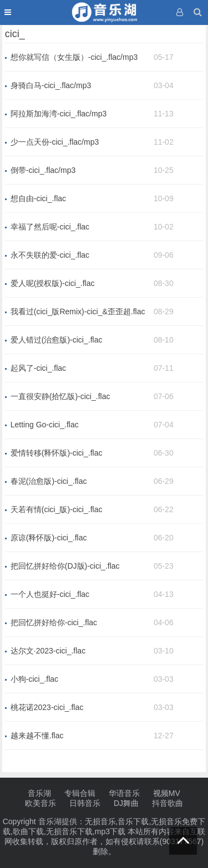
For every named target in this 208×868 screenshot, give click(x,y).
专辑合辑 (80, 793)
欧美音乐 (40, 803)
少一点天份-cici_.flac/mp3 (55, 142)
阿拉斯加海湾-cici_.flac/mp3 (59, 114)
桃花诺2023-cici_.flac (47, 707)
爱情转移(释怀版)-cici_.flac (57, 453)
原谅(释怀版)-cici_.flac (49, 538)
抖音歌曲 (168, 803)
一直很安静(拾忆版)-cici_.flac (60, 396)
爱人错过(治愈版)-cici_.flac (57, 340)
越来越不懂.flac (37, 736)
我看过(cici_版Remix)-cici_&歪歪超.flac (78, 312)
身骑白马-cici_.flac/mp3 (51, 85)
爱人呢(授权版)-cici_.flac (53, 283)
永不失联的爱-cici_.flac (50, 255)
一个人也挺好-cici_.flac (50, 594)
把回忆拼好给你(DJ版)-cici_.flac (65, 566)
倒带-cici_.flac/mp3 (43, 170)
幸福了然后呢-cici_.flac (50, 227)
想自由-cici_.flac (38, 198)
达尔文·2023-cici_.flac (48, 651)
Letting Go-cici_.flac (45, 425)
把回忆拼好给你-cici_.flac (54, 622)
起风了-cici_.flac (38, 368)
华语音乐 (124, 793)
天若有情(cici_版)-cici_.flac (57, 509)
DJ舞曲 (126, 803)
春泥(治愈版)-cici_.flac (49, 481)
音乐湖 (39, 793)
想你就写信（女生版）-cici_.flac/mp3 (74, 57)
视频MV (167, 793)
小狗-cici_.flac (34, 679)
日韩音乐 (85, 803)
